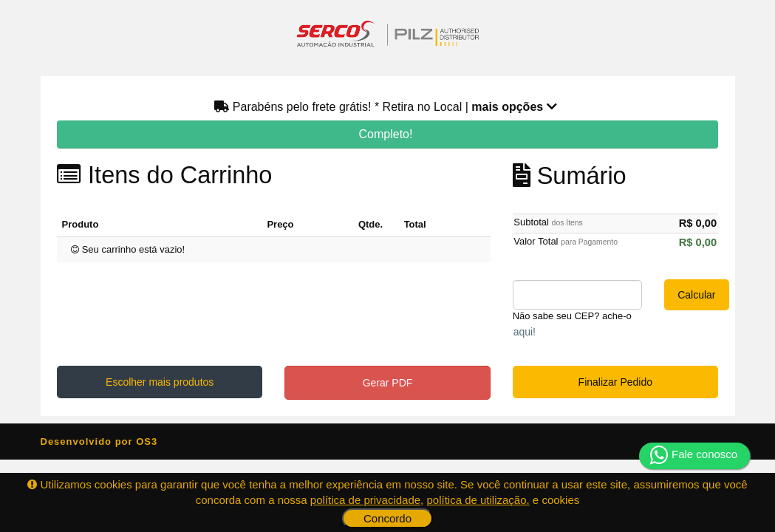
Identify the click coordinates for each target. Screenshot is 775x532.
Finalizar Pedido (615, 382)
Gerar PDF (388, 383)
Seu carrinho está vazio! (128, 249)
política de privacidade (365, 500)
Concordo (387, 518)
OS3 (147, 441)
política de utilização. (478, 500)
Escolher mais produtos (160, 382)
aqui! (525, 332)
